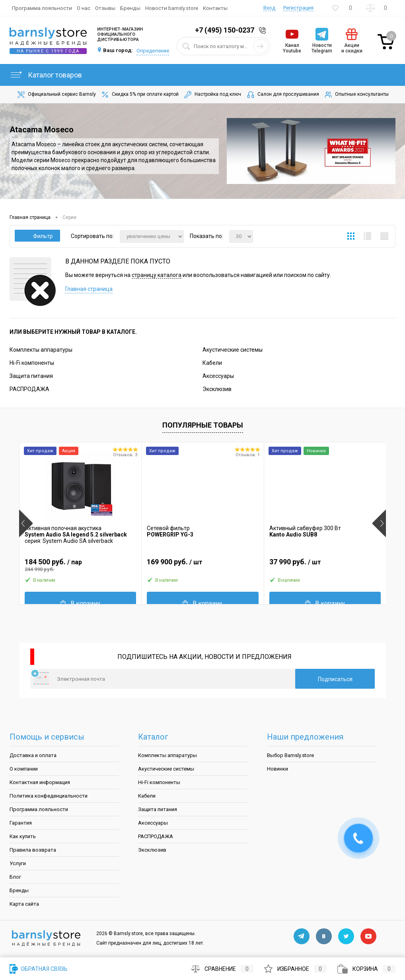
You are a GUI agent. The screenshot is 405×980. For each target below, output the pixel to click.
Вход (269, 8)
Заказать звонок (264, 30)
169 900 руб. (202, 565)
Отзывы (105, 8)
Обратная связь (39, 969)
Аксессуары (218, 376)
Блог (15, 877)
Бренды (130, 8)
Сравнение (222, 969)
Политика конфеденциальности (49, 796)
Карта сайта (24, 904)
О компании (24, 769)
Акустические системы (233, 350)
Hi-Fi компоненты (32, 363)
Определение (153, 51)
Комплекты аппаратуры (41, 350)
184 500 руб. (80, 565)
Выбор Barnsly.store (290, 755)
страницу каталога (157, 275)
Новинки (277, 769)
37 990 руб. (325, 565)
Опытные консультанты (356, 95)
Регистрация (298, 8)
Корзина (366, 969)
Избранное (295, 969)
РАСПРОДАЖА (29, 389)
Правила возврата (33, 850)
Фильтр (38, 236)
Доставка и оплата (33, 755)
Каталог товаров (46, 75)
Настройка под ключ (212, 95)
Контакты (215, 8)
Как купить (23, 836)
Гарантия (21, 823)
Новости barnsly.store (172, 8)
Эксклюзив (217, 389)
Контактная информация (40, 782)
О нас (84, 8)
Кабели (212, 363)
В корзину (80, 603)
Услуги (18, 863)
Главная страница (89, 289)
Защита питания (31, 376)
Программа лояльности (42, 8)
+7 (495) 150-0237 (225, 30)
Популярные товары (203, 425)
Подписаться (335, 679)
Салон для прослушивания (282, 95)
